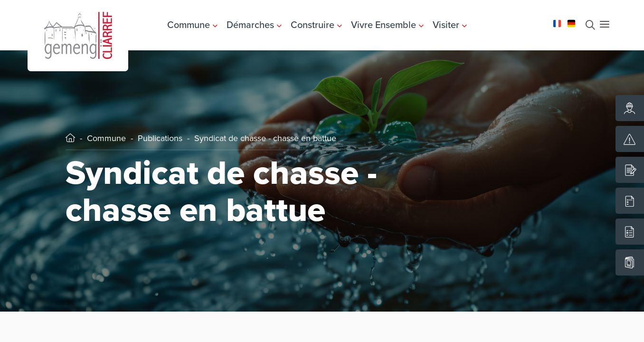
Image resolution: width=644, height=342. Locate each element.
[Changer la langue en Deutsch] (571, 23)
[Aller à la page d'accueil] (78, 34)
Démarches (254, 25)
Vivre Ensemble (387, 25)
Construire (316, 25)
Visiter (450, 25)
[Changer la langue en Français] (557, 23)
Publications (160, 138)
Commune (192, 25)
